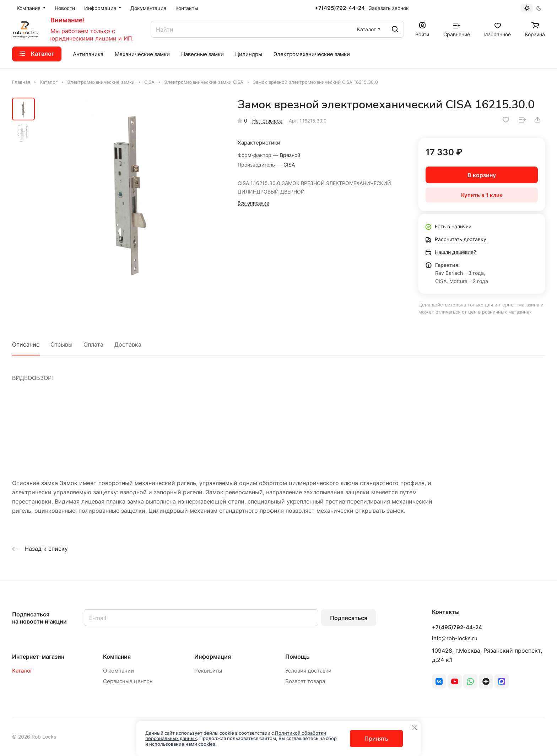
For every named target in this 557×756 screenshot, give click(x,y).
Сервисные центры (128, 681)
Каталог (22, 671)
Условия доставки (308, 671)
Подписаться (349, 618)
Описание (26, 344)
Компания (117, 657)
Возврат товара (305, 681)
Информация (213, 657)
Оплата (93, 344)
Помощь (297, 657)
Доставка (128, 344)
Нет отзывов (267, 121)
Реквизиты (208, 671)
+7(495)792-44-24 (340, 8)
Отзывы (61, 344)
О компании (118, 671)
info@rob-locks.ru (455, 638)
